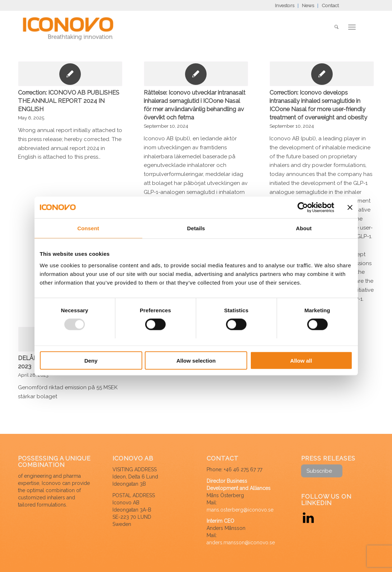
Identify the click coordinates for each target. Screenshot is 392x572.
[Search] (336, 27)
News (308, 5)
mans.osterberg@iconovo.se (240, 510)
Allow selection (196, 360)
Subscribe (319, 471)
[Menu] (352, 27)
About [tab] (304, 228)
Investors (285, 5)
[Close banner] (350, 208)
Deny (91, 360)
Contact (330, 5)
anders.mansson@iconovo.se (241, 543)
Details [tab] (196, 228)
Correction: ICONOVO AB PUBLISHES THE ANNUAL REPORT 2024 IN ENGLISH (69, 101)
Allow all (301, 360)
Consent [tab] (88, 228)
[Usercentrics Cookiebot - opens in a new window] (303, 208)
